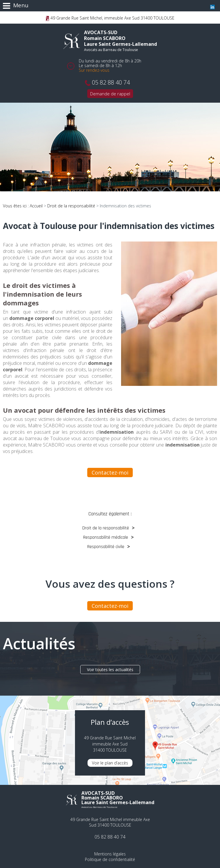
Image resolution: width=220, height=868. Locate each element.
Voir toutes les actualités (110, 670)
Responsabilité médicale (106, 537)
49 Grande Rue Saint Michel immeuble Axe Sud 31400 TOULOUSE (110, 822)
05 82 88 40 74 (111, 82)
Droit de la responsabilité (71, 206)
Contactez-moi (110, 473)
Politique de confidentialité (110, 859)
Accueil (36, 206)
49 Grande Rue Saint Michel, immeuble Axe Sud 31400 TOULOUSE (112, 18)
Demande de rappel (110, 94)
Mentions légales (110, 854)
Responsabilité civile (106, 547)
